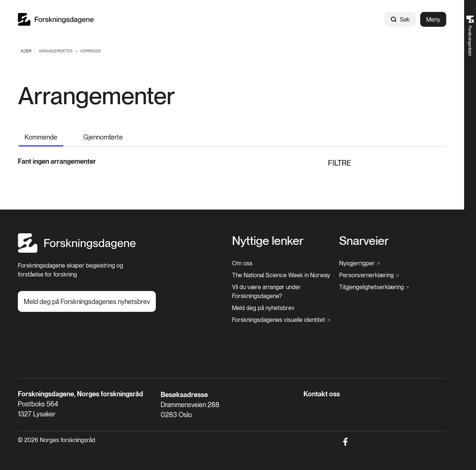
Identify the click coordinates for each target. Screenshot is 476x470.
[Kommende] (41, 136)
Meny (433, 20)
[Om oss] (242, 263)
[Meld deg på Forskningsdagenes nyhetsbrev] (87, 301)
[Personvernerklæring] (369, 275)
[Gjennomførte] (103, 136)
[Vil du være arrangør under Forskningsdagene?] (286, 292)
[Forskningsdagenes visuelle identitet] (281, 320)
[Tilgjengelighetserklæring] (374, 287)
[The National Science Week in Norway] (281, 275)
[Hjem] (77, 251)
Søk (400, 20)
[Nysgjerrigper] (359, 263)
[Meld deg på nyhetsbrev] (263, 308)
